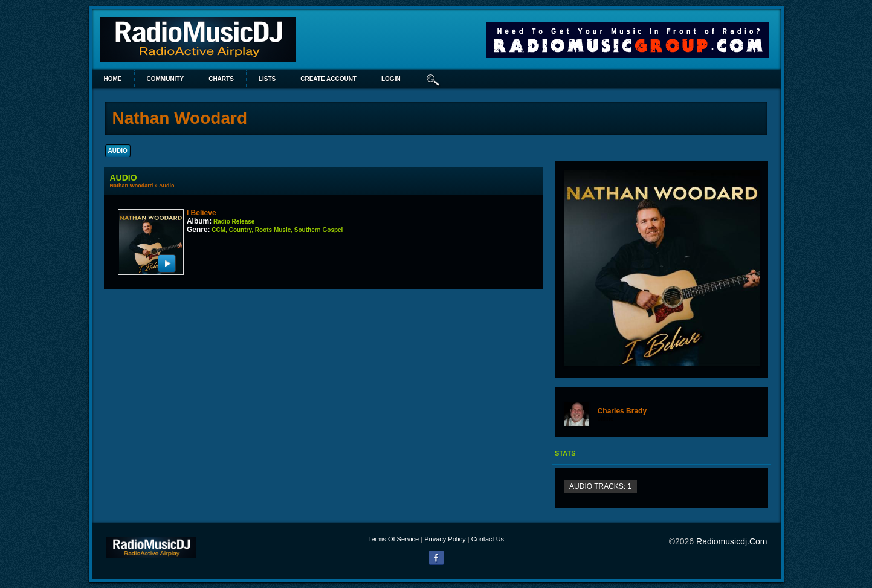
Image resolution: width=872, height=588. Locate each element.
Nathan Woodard (132, 186)
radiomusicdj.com (732, 541)
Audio (167, 186)
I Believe (202, 213)
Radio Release (234, 221)
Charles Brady (622, 411)
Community (166, 79)
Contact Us (488, 539)
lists (267, 79)
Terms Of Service (393, 539)
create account (328, 79)
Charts (221, 79)
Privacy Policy (445, 539)
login (391, 79)
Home (113, 79)
